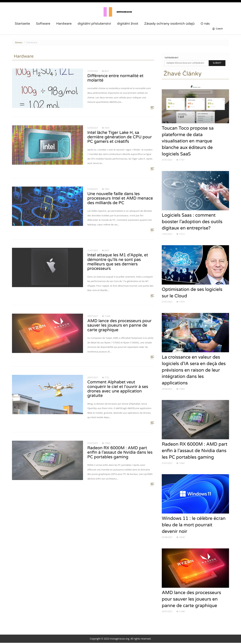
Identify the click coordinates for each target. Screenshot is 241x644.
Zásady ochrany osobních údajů (169, 24)
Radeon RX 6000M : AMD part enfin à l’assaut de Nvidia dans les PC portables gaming (195, 452)
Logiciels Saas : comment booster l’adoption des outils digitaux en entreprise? (192, 222)
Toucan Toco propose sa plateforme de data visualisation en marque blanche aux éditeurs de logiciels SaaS (188, 141)
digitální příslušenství (94, 24)
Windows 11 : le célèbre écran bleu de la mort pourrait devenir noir (194, 526)
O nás (205, 24)
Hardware (64, 24)
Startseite (22, 24)
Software (43, 24)
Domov (19, 43)
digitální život (128, 24)
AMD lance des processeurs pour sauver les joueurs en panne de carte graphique (192, 600)
